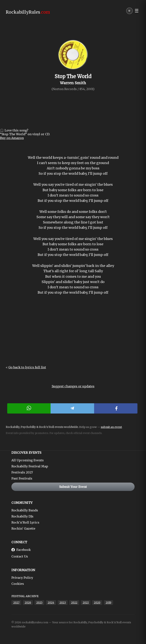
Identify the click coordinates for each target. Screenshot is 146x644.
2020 (97, 603)
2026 (28, 603)
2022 (74, 603)
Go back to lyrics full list (27, 367)
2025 (39, 603)
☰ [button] (137, 11)
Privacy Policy (22, 578)
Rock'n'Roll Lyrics (25, 522)
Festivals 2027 (22, 472)
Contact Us (20, 556)
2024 (51, 603)
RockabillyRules (28, 12)
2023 (63, 603)
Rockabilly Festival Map (30, 466)
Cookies (18, 584)
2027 (16, 603)
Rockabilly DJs (22, 516)
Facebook (21, 550)
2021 (86, 603)
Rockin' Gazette (23, 528)
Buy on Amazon (12, 138)
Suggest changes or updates (73, 386)
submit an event (111, 427)
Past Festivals (22, 478)
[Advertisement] (73, 333)
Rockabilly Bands (25, 510)
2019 (108, 603)
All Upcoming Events (28, 460)
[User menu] (129, 12)
